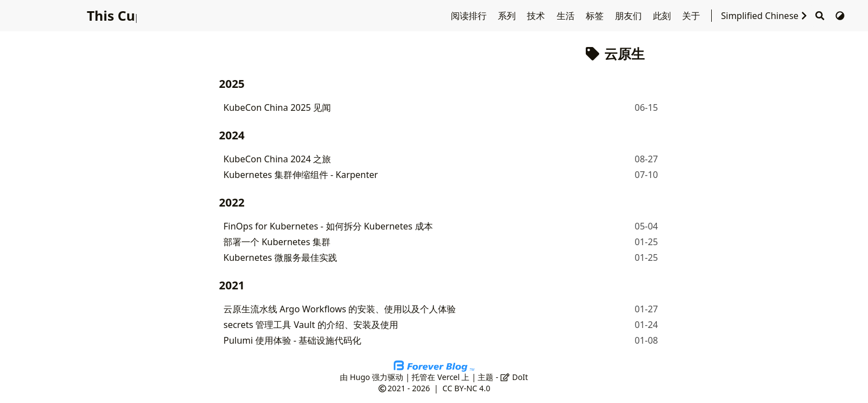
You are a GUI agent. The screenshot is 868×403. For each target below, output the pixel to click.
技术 (537, 16)
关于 (692, 16)
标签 (596, 16)
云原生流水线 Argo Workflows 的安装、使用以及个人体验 (340, 309)
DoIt (514, 377)
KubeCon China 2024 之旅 (277, 159)
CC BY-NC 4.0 (466, 388)
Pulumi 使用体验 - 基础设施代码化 (292, 340)
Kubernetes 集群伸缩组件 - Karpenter (301, 175)
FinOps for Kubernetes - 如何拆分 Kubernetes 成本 (328, 226)
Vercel (449, 377)
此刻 (663, 16)
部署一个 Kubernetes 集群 (277, 242)
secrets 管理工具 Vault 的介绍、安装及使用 (311, 325)
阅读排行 (470, 16)
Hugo (360, 377)
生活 (567, 16)
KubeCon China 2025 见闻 (277, 107)
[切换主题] (840, 16)
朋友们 (629, 16)
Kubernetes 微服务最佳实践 (280, 257)
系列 (508, 16)
